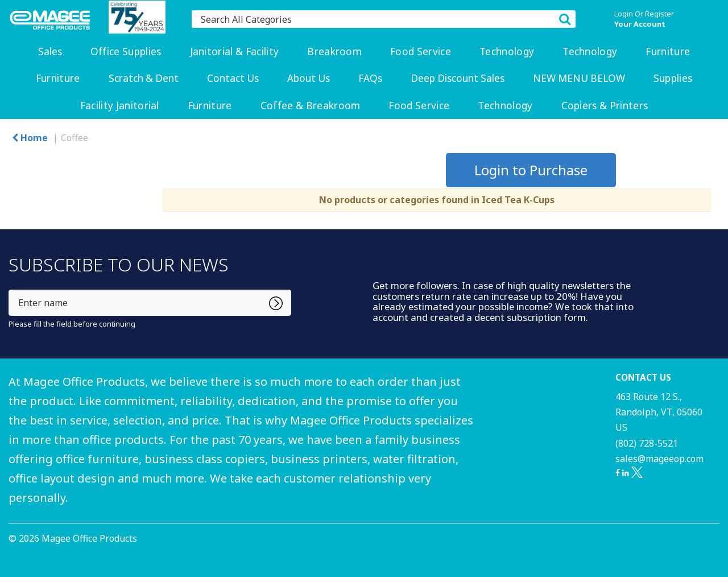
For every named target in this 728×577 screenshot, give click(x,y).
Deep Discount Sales (458, 78)
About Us (309, 78)
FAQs (370, 78)
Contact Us (233, 78)
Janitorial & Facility (235, 51)
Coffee (75, 138)
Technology (507, 51)
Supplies (673, 78)
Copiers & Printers (605, 106)
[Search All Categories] (384, 19)
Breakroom (334, 51)
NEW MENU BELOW (579, 78)
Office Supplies (126, 51)
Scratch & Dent (144, 78)
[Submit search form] (565, 18)
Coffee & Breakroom (311, 106)
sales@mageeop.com (659, 459)
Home (30, 138)
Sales (50, 51)
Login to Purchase (531, 170)
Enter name (12, 289)
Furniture (668, 51)
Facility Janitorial (120, 106)
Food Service (421, 51)
